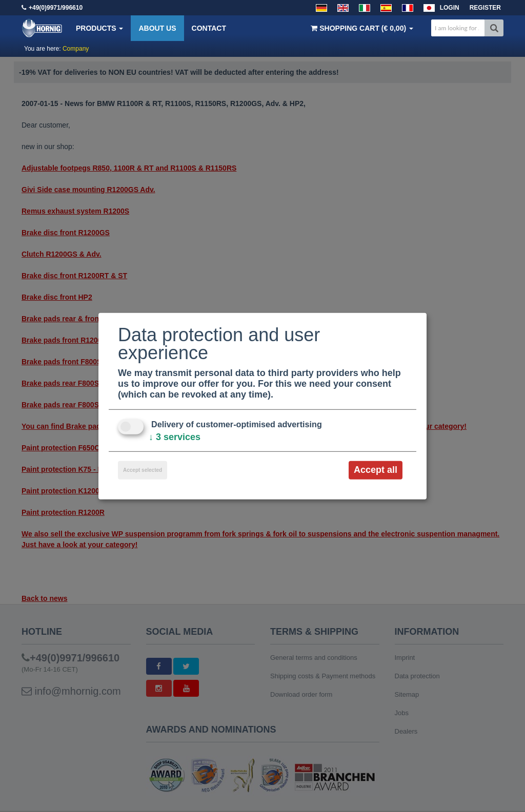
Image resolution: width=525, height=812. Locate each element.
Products (99, 28)
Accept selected (143, 470)
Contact (209, 28)
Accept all (376, 470)
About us (157, 28)
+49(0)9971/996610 (56, 8)
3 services (175, 437)
